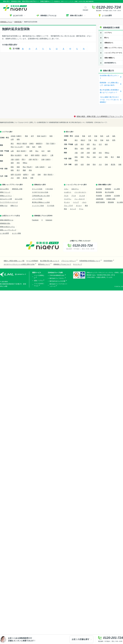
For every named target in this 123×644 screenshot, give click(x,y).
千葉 (47, 144)
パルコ (84, 202)
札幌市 (19, 136)
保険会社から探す (40, 185)
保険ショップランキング (8, 230)
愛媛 (24, 170)
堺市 (23, 159)
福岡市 (25, 175)
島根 (18, 167)
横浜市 (25, 144)
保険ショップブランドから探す (13, 185)
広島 (37, 167)
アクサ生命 (51, 206)
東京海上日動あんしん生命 (41, 202)
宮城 (38, 136)
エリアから (108, 33)
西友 (65, 209)
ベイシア (76, 202)
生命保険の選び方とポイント (109, 77)
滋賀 (12, 163)
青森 (26, 136)
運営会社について (44, 264)
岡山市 (29, 167)
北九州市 (18, 175)
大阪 (12, 159)
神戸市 (35, 159)
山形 (12, 139)
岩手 (32, 136)
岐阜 (26, 155)
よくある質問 (4, 233)
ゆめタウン (75, 189)
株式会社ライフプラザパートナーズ (58, 285)
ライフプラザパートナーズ (9, 202)
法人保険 (120, 202)
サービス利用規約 (32, 261)
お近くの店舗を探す (81, 639)
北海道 (13, 136)
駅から (107, 38)
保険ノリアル (38, 281)
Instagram (49, 220)
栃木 (34, 147)
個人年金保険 (109, 192)
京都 (43, 159)
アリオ (74, 196)
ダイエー (79, 206)
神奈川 (19, 144)
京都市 (48, 159)
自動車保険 (100, 199)
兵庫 (30, 159)
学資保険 (99, 196)
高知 (30, 170)
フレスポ (82, 196)
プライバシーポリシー (69, 261)
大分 (12, 178)
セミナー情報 (16, 233)
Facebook (35, 220)
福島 (18, 139)
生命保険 (99, 189)
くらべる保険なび (39, 277)
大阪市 (17, 159)
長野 (31, 151)
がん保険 (117, 189)
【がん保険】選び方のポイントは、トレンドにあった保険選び (109, 100)
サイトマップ (77, 264)
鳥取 (12, 167)
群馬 (40, 147)
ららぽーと (68, 192)
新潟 (18, 151)
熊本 (45, 175)
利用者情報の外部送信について (90, 261)
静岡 (32, 155)
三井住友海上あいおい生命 (41, 196)
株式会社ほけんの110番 (57, 281)
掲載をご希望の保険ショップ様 (14, 261)
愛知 (12, 155)
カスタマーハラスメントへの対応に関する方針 (19, 264)
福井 (49, 151)
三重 (52, 155)
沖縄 (32, 178)
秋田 (51, 136)
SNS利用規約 (108, 261)
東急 (86, 206)
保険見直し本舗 (17, 189)
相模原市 (39, 144)
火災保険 (117, 196)
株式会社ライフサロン (57, 278)
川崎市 (31, 144)
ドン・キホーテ (80, 199)
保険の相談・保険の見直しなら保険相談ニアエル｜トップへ (100, 116)
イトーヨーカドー (80, 192)
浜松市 (44, 155)
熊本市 (50, 175)
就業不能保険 (100, 202)
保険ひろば (4, 206)
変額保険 (111, 202)
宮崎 (18, 178)
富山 (37, 151)
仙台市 (43, 136)
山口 (50, 167)
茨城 (28, 147)
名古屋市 (18, 155)
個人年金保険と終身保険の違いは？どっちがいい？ (109, 91)
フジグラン (68, 199)
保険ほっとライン (6, 196)
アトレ (81, 209)
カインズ (73, 209)
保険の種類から (110, 58)
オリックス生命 (37, 189)
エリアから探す (7, 132)
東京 (12, 144)
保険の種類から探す (105, 185)
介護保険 (108, 196)
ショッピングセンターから (113, 53)
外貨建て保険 (111, 199)
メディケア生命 (37, 199)
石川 (43, 151)
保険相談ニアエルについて (62, 264)
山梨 (12, 151)
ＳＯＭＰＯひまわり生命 (40, 192)
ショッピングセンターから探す (77, 185)
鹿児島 (25, 178)
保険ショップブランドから (113, 48)
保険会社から (109, 43)
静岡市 (37, 155)
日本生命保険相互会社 (57, 275)
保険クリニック (5, 192)
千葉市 (52, 144)
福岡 (12, 175)
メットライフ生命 (38, 206)
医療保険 (108, 189)
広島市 (42, 167)
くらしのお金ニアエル (39, 285)
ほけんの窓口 (4, 189)
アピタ (66, 196)
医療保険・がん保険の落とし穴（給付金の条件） (109, 84)
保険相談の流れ (5, 223)
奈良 (18, 163)
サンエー (67, 202)
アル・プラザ (68, 206)
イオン (66, 189)
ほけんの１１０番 (6, 199)
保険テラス (14, 206)
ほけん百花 (19, 199)
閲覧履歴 (85, 10)
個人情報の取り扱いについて (50, 261)
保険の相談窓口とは (7, 220)
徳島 (12, 170)
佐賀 (33, 175)
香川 (18, 170)
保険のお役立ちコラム (7, 227)
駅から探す (70, 132)
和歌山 (25, 163)
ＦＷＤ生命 (49, 189)
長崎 (39, 175)
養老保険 (99, 192)
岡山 (24, 167)
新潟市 (23, 151)
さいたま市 (19, 147)
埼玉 (12, 147)
